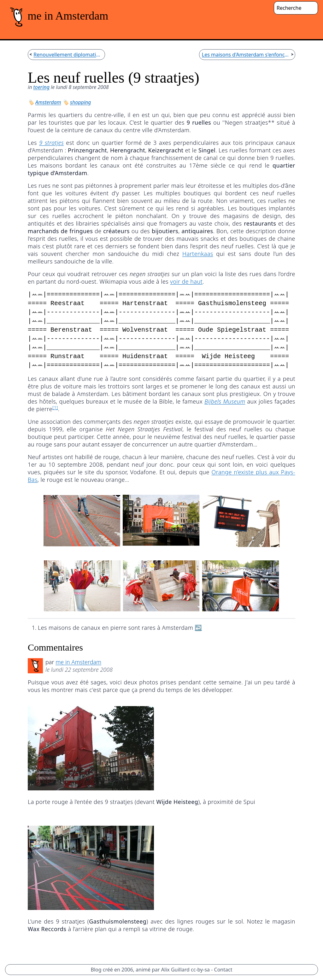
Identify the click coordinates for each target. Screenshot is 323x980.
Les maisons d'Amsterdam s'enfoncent (246, 55)
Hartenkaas (198, 254)
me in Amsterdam (78, 662)
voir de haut (186, 281)
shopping (80, 102)
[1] (55, 407)
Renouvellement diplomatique (68, 55)
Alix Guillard (175, 970)
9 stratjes (51, 143)
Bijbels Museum (225, 401)
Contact (223, 970)
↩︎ (198, 628)
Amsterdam (48, 102)
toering (41, 87)
